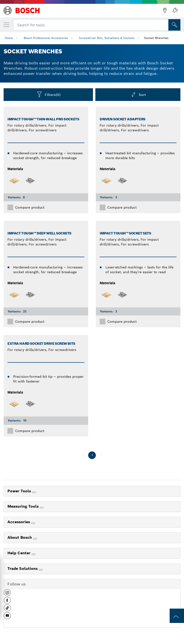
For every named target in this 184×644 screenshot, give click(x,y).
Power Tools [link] (20, 491)
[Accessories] (33, 523)
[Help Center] (34, 554)
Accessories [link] (19, 522)
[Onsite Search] (174, 25)
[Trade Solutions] (41, 570)
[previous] (83, 455)
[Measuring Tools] (42, 508)
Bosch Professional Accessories (46, 38)
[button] (7, 594)
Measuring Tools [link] (24, 506)
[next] (101, 455)
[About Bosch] (35, 539)
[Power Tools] (34, 492)
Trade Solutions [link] (23, 569)
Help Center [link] (20, 553)
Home (9, 38)
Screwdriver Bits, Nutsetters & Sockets (107, 38)
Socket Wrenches (156, 38)
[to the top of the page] (177, 616)
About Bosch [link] (20, 537)
